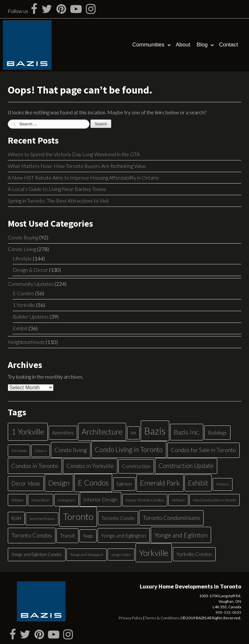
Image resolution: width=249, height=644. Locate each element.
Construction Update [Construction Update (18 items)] (186, 466)
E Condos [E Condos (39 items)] (93, 483)
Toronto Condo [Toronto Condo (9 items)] (118, 518)
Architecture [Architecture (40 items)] (102, 432)
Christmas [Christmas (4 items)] (19, 451)
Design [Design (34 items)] (59, 483)
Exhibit (20, 328)
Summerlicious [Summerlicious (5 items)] (42, 518)
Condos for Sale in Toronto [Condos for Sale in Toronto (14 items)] (203, 450)
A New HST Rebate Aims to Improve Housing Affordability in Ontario (83, 177)
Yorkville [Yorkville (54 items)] (154, 553)
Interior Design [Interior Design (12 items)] (101, 499)
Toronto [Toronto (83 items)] (78, 517)
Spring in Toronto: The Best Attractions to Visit (58, 201)
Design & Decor (30, 270)
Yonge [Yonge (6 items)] (88, 536)
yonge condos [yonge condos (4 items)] (121, 555)
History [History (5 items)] (223, 484)
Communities (148, 45)
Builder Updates (31, 316)
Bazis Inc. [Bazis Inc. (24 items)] (187, 432)
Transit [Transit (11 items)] (67, 535)
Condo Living (22, 249)
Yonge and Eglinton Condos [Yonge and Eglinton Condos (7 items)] (37, 554)
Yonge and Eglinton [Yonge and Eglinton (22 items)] (181, 535)
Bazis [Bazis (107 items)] (155, 431)
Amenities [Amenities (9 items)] (63, 433)
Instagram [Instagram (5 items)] (66, 500)
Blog (202, 45)
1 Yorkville (24, 305)
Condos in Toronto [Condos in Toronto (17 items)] (35, 466)
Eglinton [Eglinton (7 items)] (124, 484)
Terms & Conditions (162, 618)
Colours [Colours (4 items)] (41, 451)
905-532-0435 (228, 612)
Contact (228, 45)
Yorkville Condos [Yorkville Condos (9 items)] (194, 554)
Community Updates (31, 284)
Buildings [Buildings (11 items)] (217, 432)
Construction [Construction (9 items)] (136, 466)
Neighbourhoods (26, 342)
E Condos (23, 293)
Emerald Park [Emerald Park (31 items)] (160, 483)
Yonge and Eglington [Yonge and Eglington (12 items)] (124, 535)
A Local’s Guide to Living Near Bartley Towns (57, 189)
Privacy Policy (130, 618)
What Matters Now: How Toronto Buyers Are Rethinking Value (77, 166)
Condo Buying (23, 237)
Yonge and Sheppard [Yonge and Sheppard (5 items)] (87, 555)
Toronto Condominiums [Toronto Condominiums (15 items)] (171, 518)
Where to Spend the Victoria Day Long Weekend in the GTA (74, 154)
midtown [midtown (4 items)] (178, 500)
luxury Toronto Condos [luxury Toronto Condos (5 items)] (145, 500)
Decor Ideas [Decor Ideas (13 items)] (26, 483)
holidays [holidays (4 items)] (17, 500)
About (183, 45)
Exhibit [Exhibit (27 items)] (198, 483)
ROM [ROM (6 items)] (16, 518)
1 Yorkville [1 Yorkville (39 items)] (28, 432)
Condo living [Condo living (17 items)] (71, 450)
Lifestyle (22, 258)
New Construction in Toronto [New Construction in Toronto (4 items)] (214, 500)
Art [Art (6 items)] (133, 433)
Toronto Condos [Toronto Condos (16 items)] (32, 535)
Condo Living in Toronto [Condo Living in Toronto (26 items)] (129, 449)
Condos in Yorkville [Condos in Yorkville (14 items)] (90, 466)
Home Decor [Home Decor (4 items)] (41, 500)
